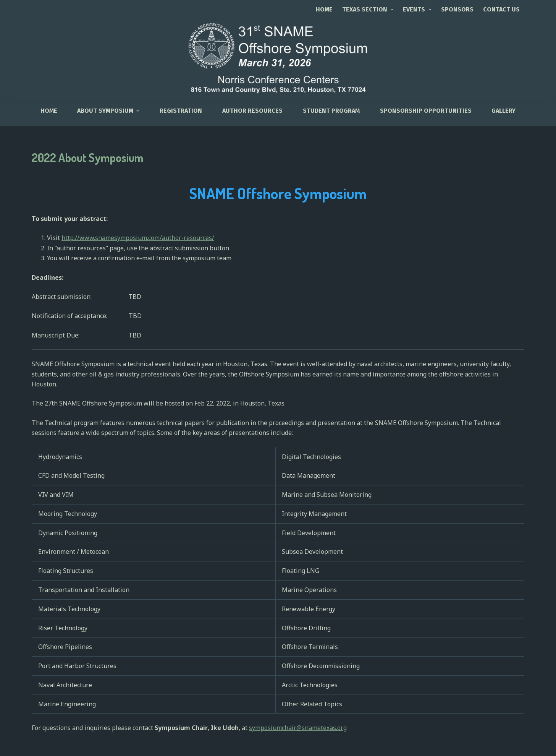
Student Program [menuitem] (331, 111)
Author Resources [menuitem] (252, 111)
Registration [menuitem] (181, 111)
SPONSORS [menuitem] (457, 9)
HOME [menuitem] (49, 111)
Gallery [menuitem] (503, 111)
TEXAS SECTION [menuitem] (369, 9)
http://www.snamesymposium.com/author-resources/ (138, 238)
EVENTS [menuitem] (418, 9)
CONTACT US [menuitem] (501, 9)
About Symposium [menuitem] (109, 111)
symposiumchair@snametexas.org (298, 728)
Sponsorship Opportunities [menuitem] (426, 111)
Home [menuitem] (324, 9)
